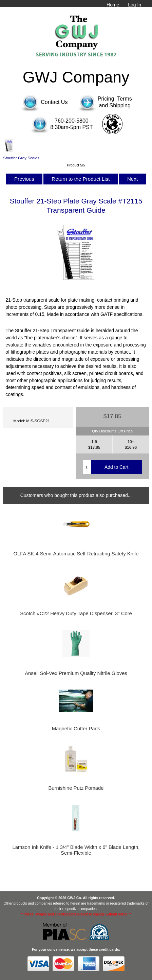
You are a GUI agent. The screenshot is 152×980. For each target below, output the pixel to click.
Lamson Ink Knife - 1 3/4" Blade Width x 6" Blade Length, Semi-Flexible (76, 850)
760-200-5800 (72, 121)
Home (113, 5)
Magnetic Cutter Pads (76, 729)
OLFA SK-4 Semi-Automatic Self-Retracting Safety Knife (76, 554)
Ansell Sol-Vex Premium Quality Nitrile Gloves (76, 673)
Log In (135, 5)
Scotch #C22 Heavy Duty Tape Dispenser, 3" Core (76, 613)
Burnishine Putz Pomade (76, 788)
